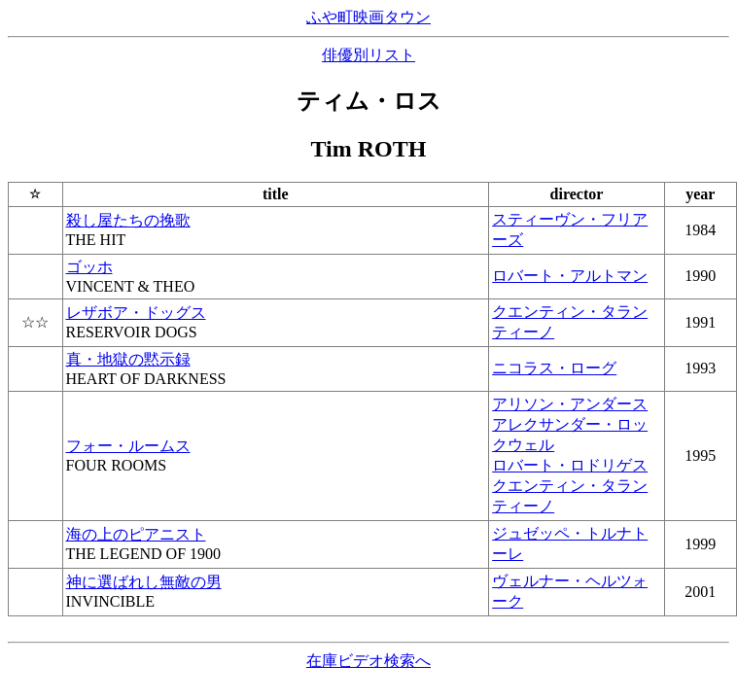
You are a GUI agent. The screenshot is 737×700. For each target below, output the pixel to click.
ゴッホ (89, 267)
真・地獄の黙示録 (128, 359)
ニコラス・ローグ (554, 368)
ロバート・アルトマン (570, 276)
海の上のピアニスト (136, 534)
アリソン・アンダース (570, 404)
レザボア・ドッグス (136, 313)
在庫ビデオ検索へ (368, 661)
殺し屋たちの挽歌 (128, 220)
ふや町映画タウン (368, 17)
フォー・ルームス (128, 446)
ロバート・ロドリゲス (570, 465)
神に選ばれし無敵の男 (144, 582)
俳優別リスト (368, 55)
